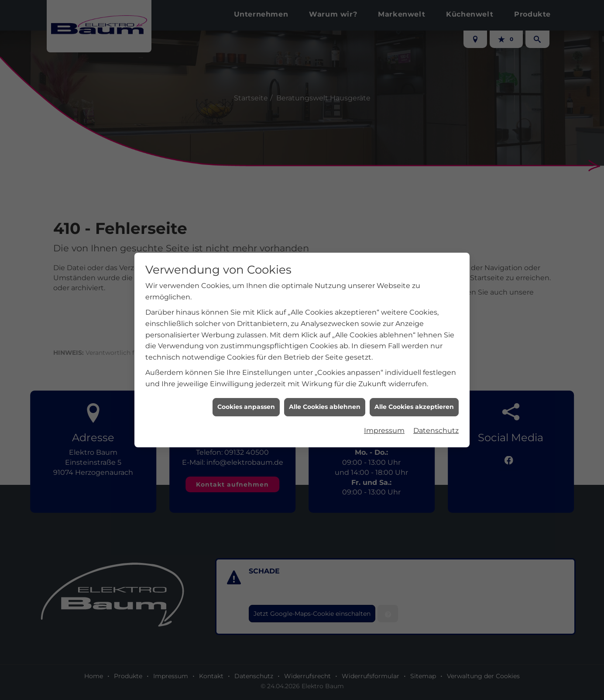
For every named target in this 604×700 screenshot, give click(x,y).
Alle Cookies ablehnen (325, 392)
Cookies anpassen (246, 392)
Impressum (384, 416)
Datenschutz (436, 416)
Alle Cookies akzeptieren (414, 392)
